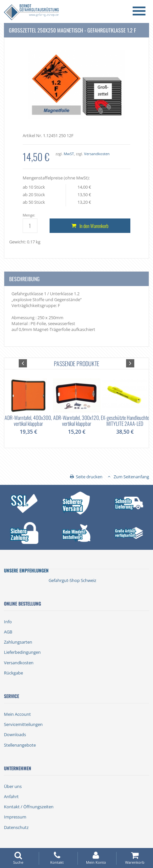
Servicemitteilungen (23, 724)
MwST (69, 154)
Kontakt (57, 858)
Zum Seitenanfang (131, 477)
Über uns (13, 786)
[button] (23, 363)
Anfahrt (11, 796)
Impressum (15, 817)
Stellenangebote (20, 745)
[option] (28, 402)
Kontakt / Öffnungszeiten (29, 807)
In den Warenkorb (94, 226)
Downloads (15, 734)
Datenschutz (16, 827)
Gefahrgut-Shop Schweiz (72, 580)
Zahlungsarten (18, 642)
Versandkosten (97, 154)
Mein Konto (96, 858)
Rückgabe (13, 673)
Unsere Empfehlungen (26, 570)
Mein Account (17, 714)
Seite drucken (89, 477)
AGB (8, 632)
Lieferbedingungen (22, 652)
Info (8, 622)
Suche (18, 858)
